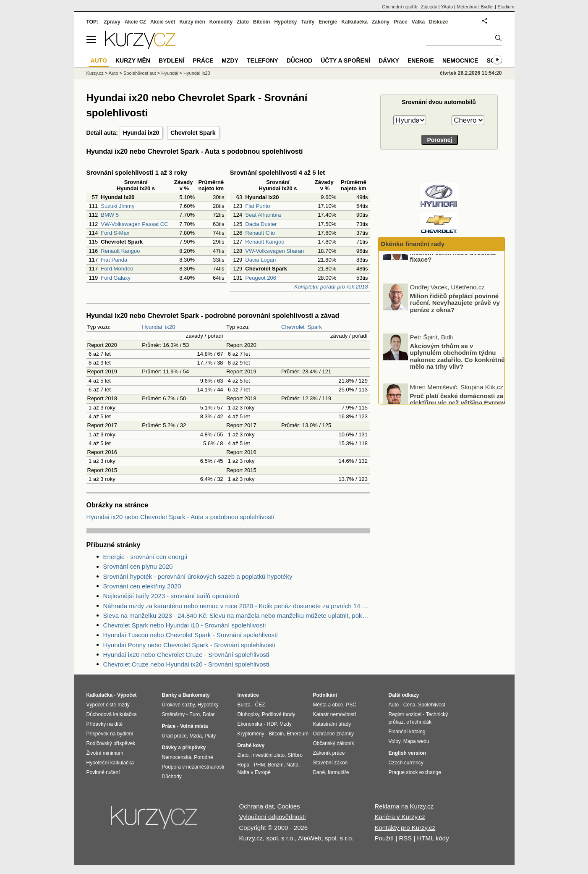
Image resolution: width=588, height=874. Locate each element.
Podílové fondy (278, 714)
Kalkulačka (354, 22)
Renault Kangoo (120, 251)
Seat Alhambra (263, 215)
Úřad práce (174, 736)
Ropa (244, 765)
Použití (384, 838)
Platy (210, 736)
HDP (272, 724)
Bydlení (171, 60)
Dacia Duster (261, 224)
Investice (248, 695)
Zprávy (112, 22)
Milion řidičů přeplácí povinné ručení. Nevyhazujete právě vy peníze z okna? (455, 325)
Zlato (243, 22)
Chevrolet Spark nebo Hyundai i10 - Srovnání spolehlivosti (185, 625)
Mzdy (230, 60)
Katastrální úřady (332, 724)
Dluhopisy (248, 714)
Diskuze (438, 22)
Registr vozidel (405, 714)
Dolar (209, 714)
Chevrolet (293, 327)
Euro (195, 714)
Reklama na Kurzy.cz (404, 806)
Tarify (308, 22)
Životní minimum (105, 753)
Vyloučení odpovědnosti (273, 817)
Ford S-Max (115, 233)
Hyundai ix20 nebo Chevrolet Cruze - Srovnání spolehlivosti (186, 655)
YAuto (447, 7)
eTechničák (419, 722)
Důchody (172, 777)
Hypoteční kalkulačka (110, 763)
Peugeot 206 (261, 278)
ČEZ (260, 705)
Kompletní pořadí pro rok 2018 (331, 287)
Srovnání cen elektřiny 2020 (142, 586)
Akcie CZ (135, 22)
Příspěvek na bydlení (110, 734)
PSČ (351, 705)
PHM (260, 765)
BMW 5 (110, 215)
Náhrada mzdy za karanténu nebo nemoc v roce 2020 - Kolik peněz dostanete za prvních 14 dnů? (237, 606)
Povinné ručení (103, 772)
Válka (418, 22)
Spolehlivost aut (140, 73)
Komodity (221, 22)
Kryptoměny (251, 734)
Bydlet (487, 7)
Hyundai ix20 (141, 133)
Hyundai (152, 327)
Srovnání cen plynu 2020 (138, 566)
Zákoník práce (329, 753)
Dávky (389, 60)
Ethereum (298, 734)
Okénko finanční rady (413, 244)
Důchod (299, 60)
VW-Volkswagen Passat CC (134, 224)
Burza (244, 705)
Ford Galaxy (116, 278)
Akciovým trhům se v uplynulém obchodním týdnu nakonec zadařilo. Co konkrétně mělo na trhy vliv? (457, 378)
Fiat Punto (257, 206)
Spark (315, 327)
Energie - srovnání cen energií (145, 557)
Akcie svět (163, 22)
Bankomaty (196, 695)
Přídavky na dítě (105, 724)
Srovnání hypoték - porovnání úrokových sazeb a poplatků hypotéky (198, 576)
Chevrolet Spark (193, 133)
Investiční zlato (268, 755)
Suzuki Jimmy (118, 206)
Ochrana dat (257, 806)
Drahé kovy (251, 745)
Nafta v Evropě (254, 772)
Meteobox (467, 7)
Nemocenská (177, 757)
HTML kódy (433, 838)
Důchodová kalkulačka (112, 714)
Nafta (292, 765)
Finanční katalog (407, 732)
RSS (405, 838)
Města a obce (328, 705)
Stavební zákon (331, 763)
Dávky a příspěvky (184, 748)
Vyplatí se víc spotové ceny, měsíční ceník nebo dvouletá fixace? (453, 275)
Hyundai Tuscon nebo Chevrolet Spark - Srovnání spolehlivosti (191, 635)
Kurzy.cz (95, 73)
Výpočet (127, 695)
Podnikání (325, 695)
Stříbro (295, 755)
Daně (319, 772)
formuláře (338, 772)
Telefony (263, 60)
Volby (395, 741)
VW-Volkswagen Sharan (274, 251)
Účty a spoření (345, 60)
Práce (401, 22)
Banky (170, 695)
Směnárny (174, 714)
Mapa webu (416, 741)
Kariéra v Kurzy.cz (400, 817)
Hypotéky (285, 22)
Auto (114, 73)
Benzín (276, 765)
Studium (506, 7)
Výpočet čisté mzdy (108, 705)
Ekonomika (250, 724)
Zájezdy (429, 7)
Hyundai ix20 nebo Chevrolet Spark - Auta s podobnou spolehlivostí (181, 517)
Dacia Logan (260, 260)
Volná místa (194, 726)
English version (407, 753)
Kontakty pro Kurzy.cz (405, 828)
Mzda (196, 736)
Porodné (203, 757)
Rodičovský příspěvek (111, 743)
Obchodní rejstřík (400, 7)
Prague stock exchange (415, 772)
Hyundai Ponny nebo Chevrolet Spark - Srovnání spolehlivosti (189, 645)
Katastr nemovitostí (335, 714)
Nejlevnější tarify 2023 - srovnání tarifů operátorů (171, 596)
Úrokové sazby (178, 705)
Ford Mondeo (117, 269)
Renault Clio (260, 233)
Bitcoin (262, 22)
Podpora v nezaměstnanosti (193, 767)
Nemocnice (460, 60)
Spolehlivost (432, 705)
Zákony (381, 22)
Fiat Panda (114, 260)
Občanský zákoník (334, 743)
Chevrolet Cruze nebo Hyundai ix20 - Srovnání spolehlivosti (186, 664)
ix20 (170, 327)
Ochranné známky (333, 734)
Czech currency (406, 763)
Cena (409, 705)
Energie (328, 22)
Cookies (288, 806)
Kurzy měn (192, 22)
